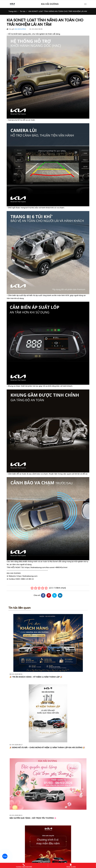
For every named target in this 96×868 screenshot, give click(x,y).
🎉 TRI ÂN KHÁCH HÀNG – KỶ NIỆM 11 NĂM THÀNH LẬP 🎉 (36, 677)
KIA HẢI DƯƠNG (50, 4)
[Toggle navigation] (85, 4)
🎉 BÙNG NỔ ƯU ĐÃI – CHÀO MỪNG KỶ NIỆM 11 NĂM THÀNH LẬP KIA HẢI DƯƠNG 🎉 (47, 748)
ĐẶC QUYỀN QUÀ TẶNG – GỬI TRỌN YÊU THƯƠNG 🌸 (33, 818)
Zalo (5, 856)
